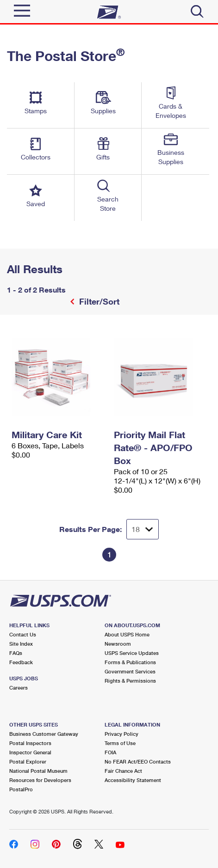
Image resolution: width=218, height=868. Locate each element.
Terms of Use (120, 743)
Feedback (21, 662)
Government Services (130, 671)
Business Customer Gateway (44, 734)
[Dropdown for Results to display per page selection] (143, 529)
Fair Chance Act (123, 771)
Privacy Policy (121, 734)
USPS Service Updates (132, 653)
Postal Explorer (28, 761)
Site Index (21, 644)
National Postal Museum (38, 771)
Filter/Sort (98, 301)
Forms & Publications (130, 662)
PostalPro (21, 789)
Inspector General (30, 752)
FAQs (16, 653)
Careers (19, 688)
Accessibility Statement (133, 780)
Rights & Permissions (130, 681)
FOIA (110, 752)
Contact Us (23, 634)
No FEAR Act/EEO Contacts (138, 761)
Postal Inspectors (30, 743)
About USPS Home (127, 634)
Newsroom (118, 644)
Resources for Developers (40, 780)
